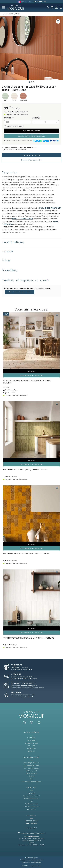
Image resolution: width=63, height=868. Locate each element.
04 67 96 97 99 (40, 2)
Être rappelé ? (31, 828)
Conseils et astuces (31, 807)
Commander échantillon (31, 375)
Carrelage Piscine (32, 768)
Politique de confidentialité (31, 862)
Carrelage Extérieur (31, 765)
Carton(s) (36, 118)
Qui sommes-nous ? (31, 796)
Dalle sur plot (31, 771)
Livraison (31, 793)
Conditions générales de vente (32, 860)
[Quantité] (45, 122)
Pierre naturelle (32, 743)
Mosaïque (31, 740)
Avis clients (32, 809)
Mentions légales (31, 858)
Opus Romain (31, 773)
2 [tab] (32, 82)
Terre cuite (31, 748)
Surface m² (9, 118)
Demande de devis (31, 155)
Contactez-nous (31, 804)
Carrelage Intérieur (31, 763)
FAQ (31, 801)
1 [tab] (30, 82)
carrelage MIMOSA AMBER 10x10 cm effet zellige (27, 554)
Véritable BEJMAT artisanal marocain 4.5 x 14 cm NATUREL (27, 382)
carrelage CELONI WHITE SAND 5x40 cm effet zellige (29, 638)
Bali (31, 779)
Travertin (31, 776)
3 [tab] (33, 82)
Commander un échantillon (31, 135)
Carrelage (31, 738)
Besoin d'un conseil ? (31, 160)
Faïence (31, 751)
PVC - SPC (31, 746)
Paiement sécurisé (31, 799)
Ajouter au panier (32, 131)
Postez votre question (20, 292)
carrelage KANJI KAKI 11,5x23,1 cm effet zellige (26, 470)
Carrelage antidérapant (31, 782)
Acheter (32, 371)
